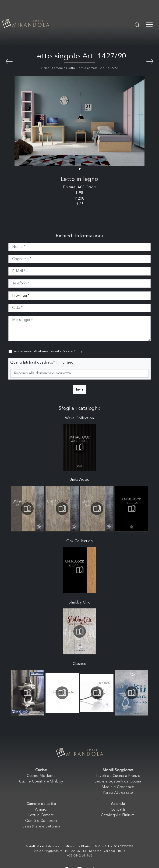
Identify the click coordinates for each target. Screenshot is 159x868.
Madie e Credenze (118, 787)
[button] (80, 169)
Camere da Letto (64, 68)
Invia (80, 390)
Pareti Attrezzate (118, 793)
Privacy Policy (73, 352)
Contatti (118, 810)
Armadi (41, 810)
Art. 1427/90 (109, 68)
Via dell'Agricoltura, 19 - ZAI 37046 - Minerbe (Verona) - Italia (79, 851)
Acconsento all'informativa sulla (48, 352)
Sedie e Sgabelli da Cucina (118, 782)
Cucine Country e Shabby (41, 782)
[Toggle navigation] (149, 24)
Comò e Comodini (41, 821)
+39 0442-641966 (79, 856)
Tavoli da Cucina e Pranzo (118, 776)
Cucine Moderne (41, 776)
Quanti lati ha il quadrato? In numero (42, 363)
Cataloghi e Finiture (118, 815)
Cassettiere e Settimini (41, 827)
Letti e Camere (88, 68)
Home (45, 68)
